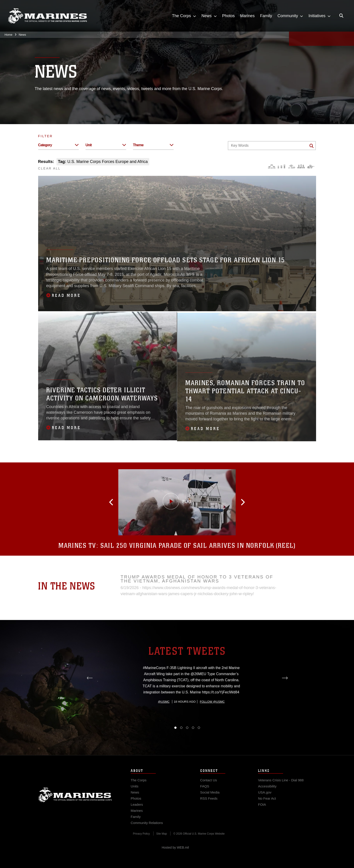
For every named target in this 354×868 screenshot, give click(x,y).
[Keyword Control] (272, 146)
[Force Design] (272, 166)
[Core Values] (291, 166)
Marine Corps (75, 799)
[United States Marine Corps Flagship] (47, 16)
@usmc (164, 720)
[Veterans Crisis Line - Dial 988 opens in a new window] (281, 784)
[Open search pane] (341, 16)
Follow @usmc (212, 720)
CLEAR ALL (49, 168)
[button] (115, 502)
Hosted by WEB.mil (175, 847)
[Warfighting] (311, 166)
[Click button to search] (312, 146)
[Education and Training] (281, 166)
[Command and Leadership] (301, 166)
